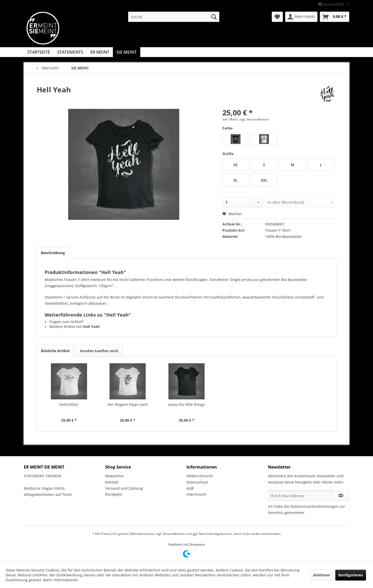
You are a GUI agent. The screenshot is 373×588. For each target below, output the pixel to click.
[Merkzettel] (277, 17)
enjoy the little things (186, 404)
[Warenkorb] (335, 17)
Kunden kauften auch (99, 351)
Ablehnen (322, 575)
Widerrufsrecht (200, 476)
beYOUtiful (69, 404)
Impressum (196, 494)
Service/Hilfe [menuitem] (332, 4)
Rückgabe (114, 494)
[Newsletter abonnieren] (341, 496)
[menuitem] (174, 17)
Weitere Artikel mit (72, 327)
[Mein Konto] (301, 17)
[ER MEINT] (100, 52)
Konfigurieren (351, 575)
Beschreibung (53, 253)
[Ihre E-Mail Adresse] (300, 496)
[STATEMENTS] (70, 52)
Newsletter (115, 476)
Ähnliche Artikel (55, 351)
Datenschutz (197, 482)
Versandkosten (174, 534)
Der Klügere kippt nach (128, 404)
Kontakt (112, 482)
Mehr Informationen (61, 580)
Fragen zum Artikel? (64, 322)
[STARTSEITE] (39, 52)
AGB (190, 488)
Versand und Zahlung (124, 488)
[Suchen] (214, 17)
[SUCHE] (174, 17)
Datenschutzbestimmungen (314, 506)
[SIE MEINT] (127, 52)
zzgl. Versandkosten (254, 119)
